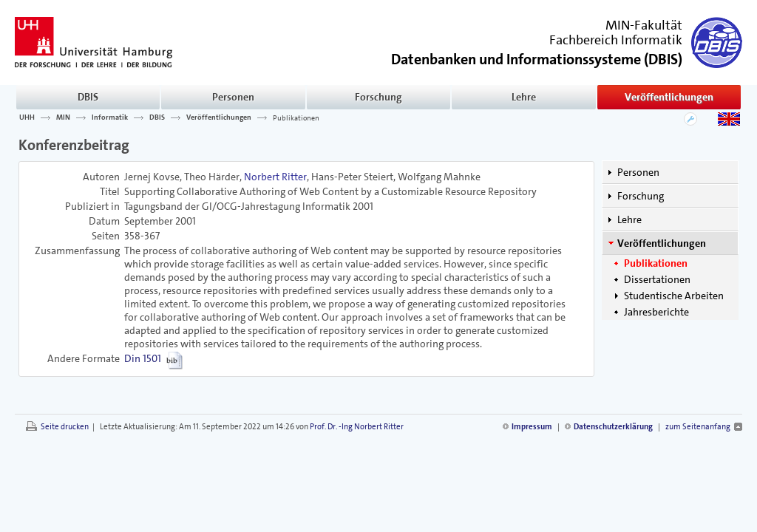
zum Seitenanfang (698, 427)
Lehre (524, 97)
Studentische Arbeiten (674, 296)
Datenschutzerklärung (613, 427)
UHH (27, 117)
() (537, 58)
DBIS (88, 97)
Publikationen (296, 117)
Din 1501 (143, 358)
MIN (63, 117)
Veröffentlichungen (669, 97)
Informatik (110, 117)
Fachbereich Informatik (616, 40)
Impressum (532, 427)
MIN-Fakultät (644, 25)
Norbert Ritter (275, 177)
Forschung (378, 97)
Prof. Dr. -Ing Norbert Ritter (357, 427)
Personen (233, 97)
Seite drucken (65, 427)
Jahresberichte (656, 312)
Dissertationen (657, 279)
